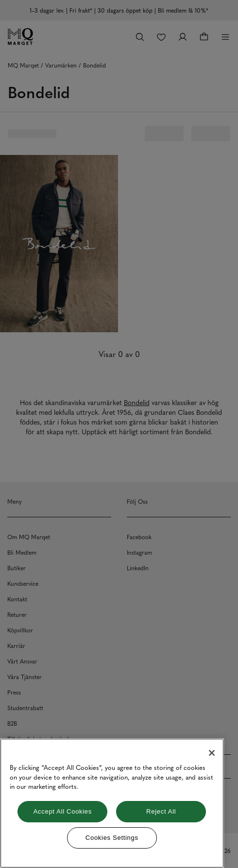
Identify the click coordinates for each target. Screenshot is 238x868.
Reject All (161, 811)
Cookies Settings (112, 838)
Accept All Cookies (63, 811)
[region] (112, 803)
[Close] (212, 753)
